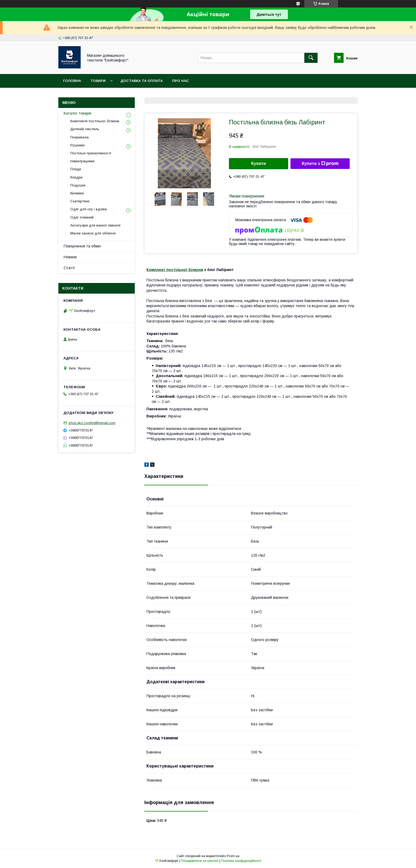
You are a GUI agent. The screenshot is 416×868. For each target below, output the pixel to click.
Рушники (77, 145)
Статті (69, 268)
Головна (72, 81)
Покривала (79, 137)
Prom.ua (233, 856)
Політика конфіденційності (241, 861)
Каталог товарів (77, 113)
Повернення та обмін (82, 246)
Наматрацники (82, 161)
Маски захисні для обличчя (93, 233)
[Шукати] (311, 58)
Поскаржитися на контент (200, 861)
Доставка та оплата (142, 81)
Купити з (320, 164)
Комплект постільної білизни (175, 270)
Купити (259, 163)
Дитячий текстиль (85, 129)
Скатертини (80, 201)
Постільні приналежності (91, 153)
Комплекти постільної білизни (95, 121)
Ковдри (76, 177)
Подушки (78, 185)
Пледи (76, 169)
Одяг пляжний (82, 217)
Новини (70, 257)
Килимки (77, 193)
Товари (98, 81)
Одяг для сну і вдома (88, 209)
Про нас (181, 81)
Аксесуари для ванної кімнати (95, 225)
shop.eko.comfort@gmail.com (92, 423)
